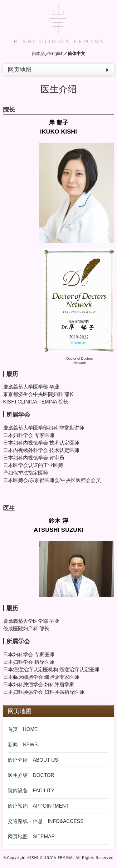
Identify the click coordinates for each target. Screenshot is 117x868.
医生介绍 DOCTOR (31, 775)
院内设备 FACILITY (31, 791)
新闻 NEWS (23, 745)
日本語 (38, 53)
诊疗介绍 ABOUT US (33, 760)
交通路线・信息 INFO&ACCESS (46, 821)
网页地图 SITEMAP (31, 837)
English (56, 53)
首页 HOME (23, 729)
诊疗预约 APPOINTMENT (38, 806)
